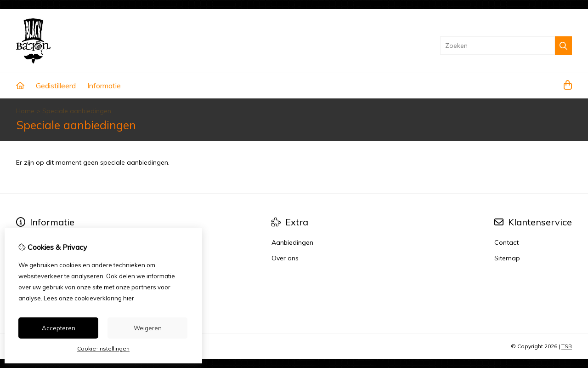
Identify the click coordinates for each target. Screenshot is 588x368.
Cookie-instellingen (103, 348)
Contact (506, 242)
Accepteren (59, 328)
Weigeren (148, 328)
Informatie (104, 86)
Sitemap (507, 258)
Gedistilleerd (56, 86)
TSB (567, 346)
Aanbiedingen (292, 242)
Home (25, 111)
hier (129, 298)
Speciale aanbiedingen (77, 111)
